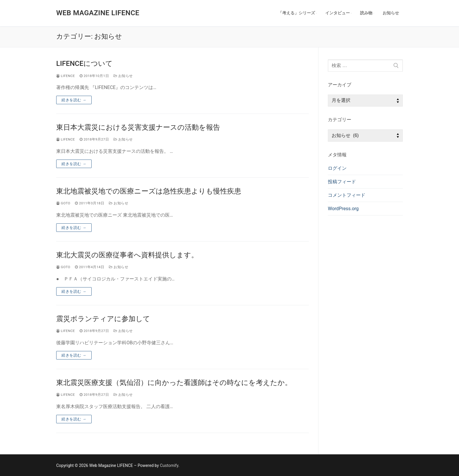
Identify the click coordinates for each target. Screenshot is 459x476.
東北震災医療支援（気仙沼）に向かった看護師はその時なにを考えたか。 (174, 383)
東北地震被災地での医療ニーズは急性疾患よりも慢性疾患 (149, 191)
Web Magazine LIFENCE (98, 13)
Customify (169, 465)
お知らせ (123, 76)
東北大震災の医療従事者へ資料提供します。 (127, 255)
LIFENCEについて (84, 64)
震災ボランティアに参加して (103, 319)
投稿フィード (342, 182)
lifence (66, 76)
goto (63, 203)
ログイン (337, 168)
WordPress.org (343, 209)
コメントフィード (347, 195)
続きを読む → (74, 100)
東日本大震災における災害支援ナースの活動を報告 (138, 127)
